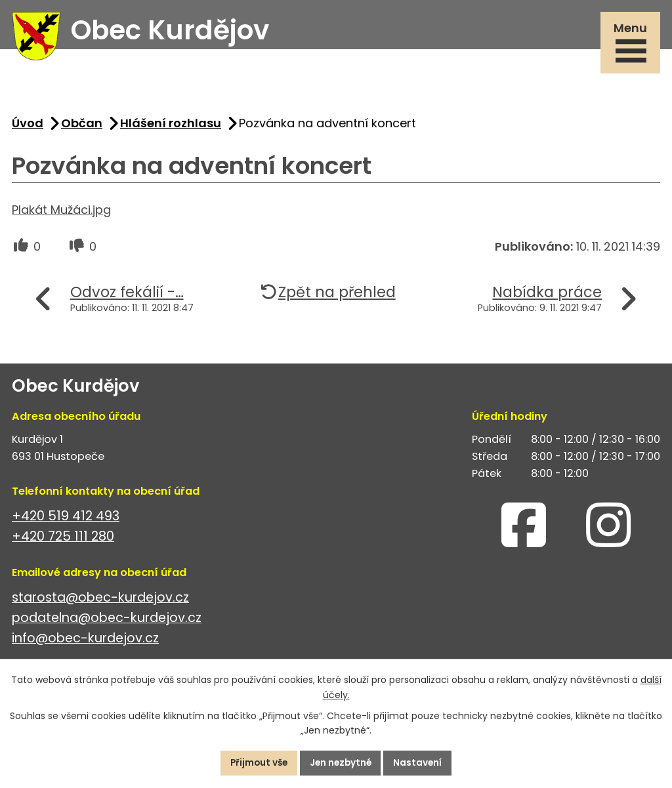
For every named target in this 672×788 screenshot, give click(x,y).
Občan (82, 126)
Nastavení (422, 762)
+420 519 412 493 (66, 519)
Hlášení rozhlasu (171, 126)
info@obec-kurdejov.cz (85, 641)
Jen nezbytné (341, 762)
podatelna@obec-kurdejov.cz (107, 621)
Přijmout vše (256, 762)
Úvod (28, 126)
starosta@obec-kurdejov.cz (100, 601)
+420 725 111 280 (63, 540)
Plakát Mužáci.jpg (61, 213)
